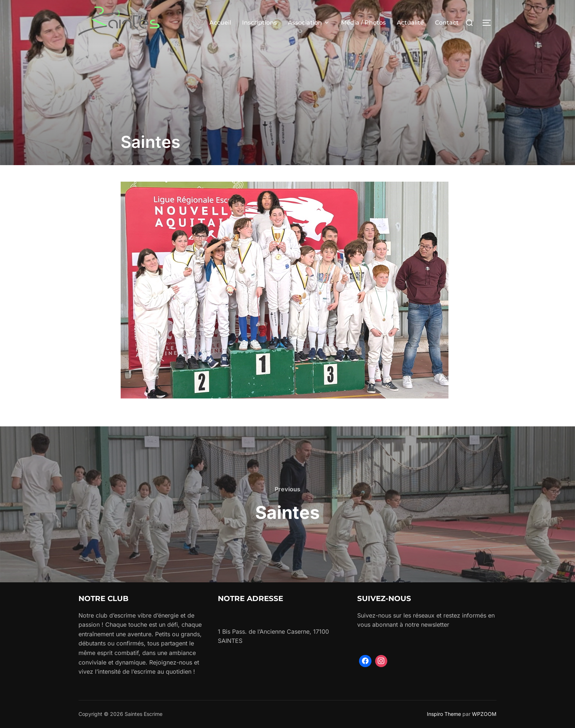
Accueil (220, 23)
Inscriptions (259, 23)
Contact (447, 23)
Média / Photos (363, 23)
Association (309, 23)
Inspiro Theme (444, 714)
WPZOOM (484, 714)
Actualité (410, 23)
